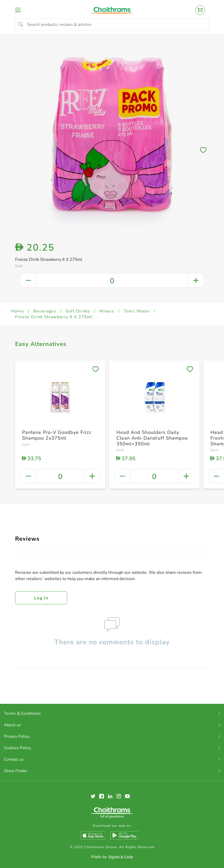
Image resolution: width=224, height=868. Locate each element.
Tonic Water (137, 311)
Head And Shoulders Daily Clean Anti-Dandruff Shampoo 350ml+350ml (152, 438)
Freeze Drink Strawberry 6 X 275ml (54, 317)
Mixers (107, 311)
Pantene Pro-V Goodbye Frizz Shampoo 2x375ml (57, 435)
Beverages (45, 311)
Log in (41, 598)
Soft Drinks (78, 311)
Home (18, 311)
